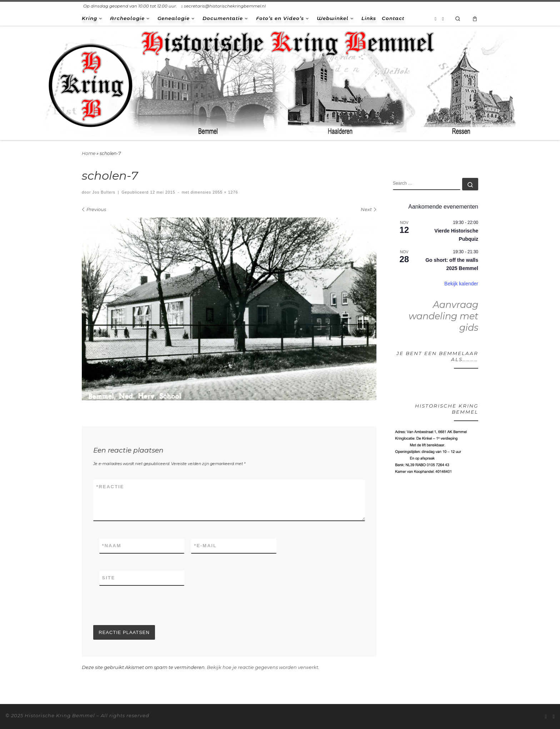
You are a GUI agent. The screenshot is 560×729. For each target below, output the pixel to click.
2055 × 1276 (224, 192)
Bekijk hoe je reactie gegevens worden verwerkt (262, 667)
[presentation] (147, 605)
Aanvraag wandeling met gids (443, 316)
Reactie (110, 487)
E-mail (205, 546)
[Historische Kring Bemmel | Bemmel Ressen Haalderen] (280, 82)
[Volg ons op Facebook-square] (443, 19)
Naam (112, 546)
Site (109, 578)
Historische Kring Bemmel (60, 715)
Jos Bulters (104, 192)
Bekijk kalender (461, 284)
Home (89, 153)
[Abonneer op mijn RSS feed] (436, 19)
